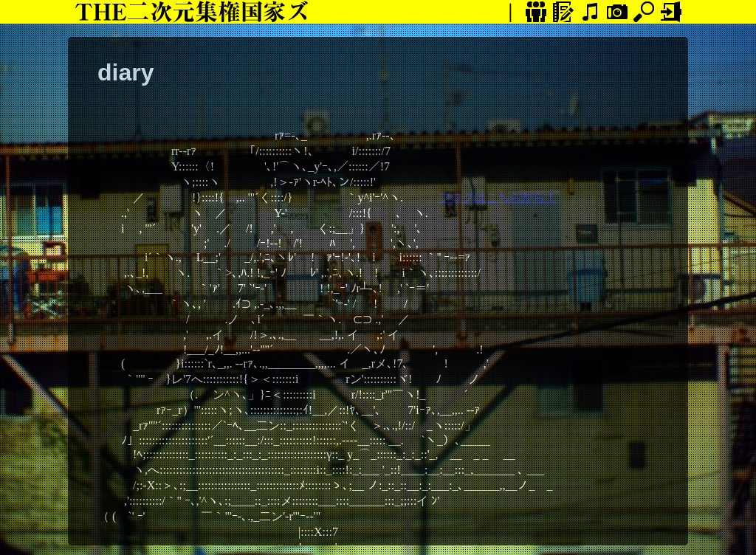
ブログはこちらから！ (498, 197)
